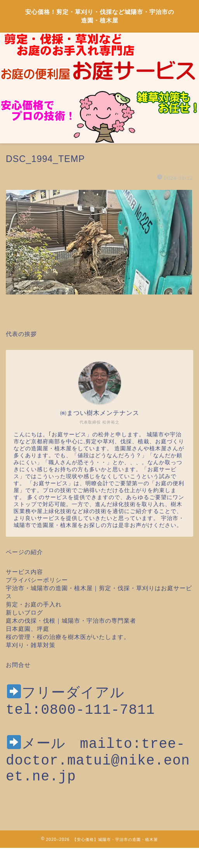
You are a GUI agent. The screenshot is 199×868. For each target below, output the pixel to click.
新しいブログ (24, 612)
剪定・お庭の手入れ (34, 604)
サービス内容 (24, 572)
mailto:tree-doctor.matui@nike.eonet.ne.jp (98, 770)
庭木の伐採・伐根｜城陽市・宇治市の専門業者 (71, 621)
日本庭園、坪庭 (28, 629)
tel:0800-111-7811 (80, 712)
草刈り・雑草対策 (31, 645)
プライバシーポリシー (37, 580)
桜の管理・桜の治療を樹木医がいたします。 (68, 637)
